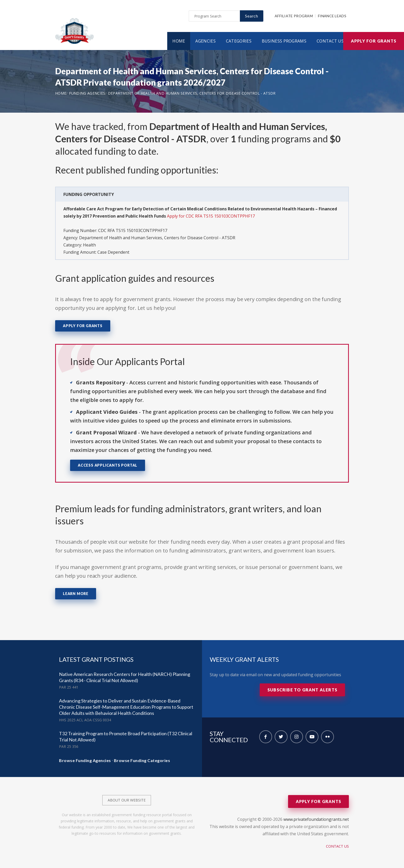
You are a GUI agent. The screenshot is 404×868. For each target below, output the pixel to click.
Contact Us (330, 41)
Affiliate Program (294, 16)
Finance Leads (332, 16)
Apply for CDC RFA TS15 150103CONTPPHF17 (211, 216)
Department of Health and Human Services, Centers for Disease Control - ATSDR (192, 93)
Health (89, 245)
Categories (239, 41)
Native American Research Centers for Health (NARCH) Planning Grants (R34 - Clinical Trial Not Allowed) (125, 677)
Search (252, 16)
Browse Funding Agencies (85, 760)
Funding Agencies (87, 93)
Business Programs (284, 41)
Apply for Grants (374, 41)
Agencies (205, 41)
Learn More (76, 594)
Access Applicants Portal (108, 465)
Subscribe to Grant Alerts (302, 690)
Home (179, 41)
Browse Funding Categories (142, 760)
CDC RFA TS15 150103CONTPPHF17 (133, 230)
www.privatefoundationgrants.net (316, 819)
